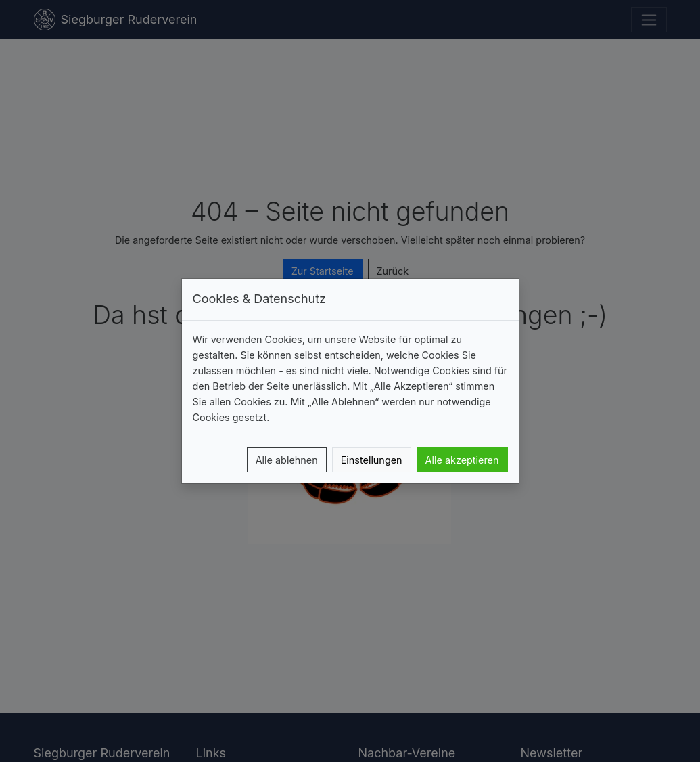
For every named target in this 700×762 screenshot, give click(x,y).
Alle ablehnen (287, 460)
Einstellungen (372, 460)
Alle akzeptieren (462, 460)
